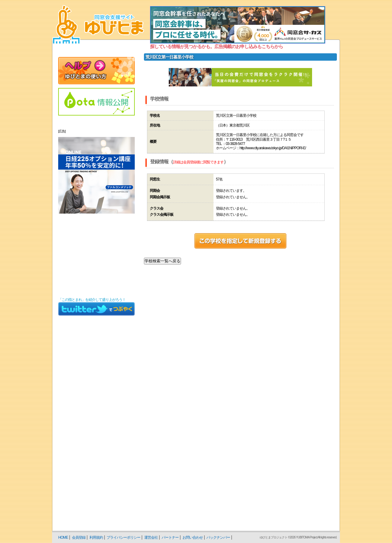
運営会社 (151, 537)
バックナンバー (218, 537)
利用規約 (96, 537)
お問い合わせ (193, 537)
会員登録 (79, 537)
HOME (63, 537)
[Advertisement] (96, 256)
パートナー (170, 537)
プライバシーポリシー (123, 537)
